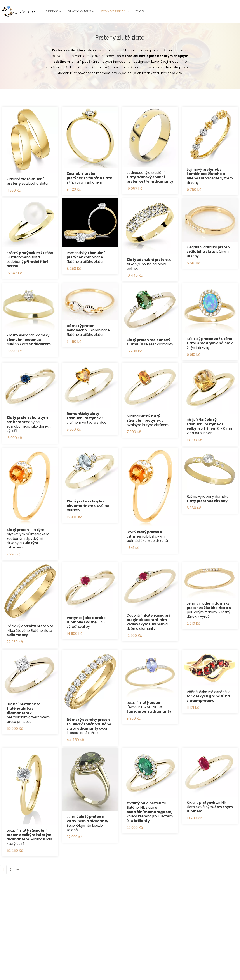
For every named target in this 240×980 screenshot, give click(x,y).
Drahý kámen (79, 11)
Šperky (52, 11)
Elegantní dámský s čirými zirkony (208, 252)
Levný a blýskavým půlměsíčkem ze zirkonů (147, 536)
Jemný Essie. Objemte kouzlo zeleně (88, 823)
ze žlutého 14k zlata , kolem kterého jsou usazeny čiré (150, 812)
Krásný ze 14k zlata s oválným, (210, 807)
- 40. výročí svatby (86, 622)
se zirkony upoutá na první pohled (149, 264)
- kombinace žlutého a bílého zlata (88, 330)
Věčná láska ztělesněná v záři (208, 696)
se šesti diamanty (150, 342)
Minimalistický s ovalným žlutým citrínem (148, 420)
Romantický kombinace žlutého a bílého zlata (86, 257)
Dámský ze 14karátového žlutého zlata (30, 631)
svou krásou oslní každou (89, 726)
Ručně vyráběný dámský (208, 499)
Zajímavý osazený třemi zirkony (210, 176)
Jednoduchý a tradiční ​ (150, 177)
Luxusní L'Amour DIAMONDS (149, 707)
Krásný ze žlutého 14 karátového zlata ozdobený (30, 259)
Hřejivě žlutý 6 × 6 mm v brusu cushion (210, 426)
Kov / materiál (113, 11)
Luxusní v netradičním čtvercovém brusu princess (28, 713)
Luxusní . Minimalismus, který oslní (30, 837)
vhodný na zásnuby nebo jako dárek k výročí (29, 424)
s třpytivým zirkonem (90, 178)
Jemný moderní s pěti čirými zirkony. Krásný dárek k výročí (209, 610)
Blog (140, 11)
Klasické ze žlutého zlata (27, 181)
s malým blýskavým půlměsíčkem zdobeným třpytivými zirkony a (28, 539)
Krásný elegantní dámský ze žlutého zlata (29, 340)
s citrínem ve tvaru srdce (87, 418)
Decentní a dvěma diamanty (149, 622)
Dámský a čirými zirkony (210, 343)
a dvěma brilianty (88, 506)
